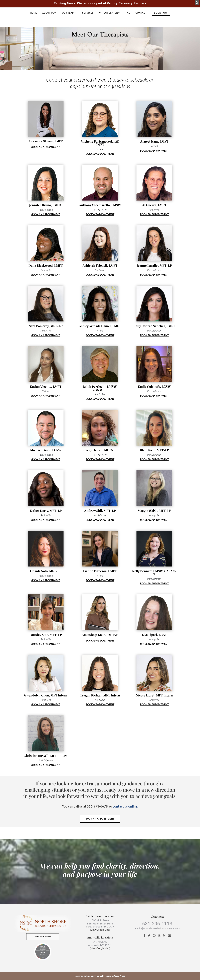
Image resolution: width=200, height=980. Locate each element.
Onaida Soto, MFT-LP (46, 571)
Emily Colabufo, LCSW (154, 386)
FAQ (128, 13)
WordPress (120, 976)
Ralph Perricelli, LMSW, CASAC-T (100, 388)
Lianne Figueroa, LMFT (100, 571)
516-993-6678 (97, 806)
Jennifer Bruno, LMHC (46, 205)
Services (88, 13)
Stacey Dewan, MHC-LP (100, 450)
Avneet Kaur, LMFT (154, 141)
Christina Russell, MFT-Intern (46, 756)
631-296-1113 (157, 924)
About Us (48, 13)
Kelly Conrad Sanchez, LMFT (154, 326)
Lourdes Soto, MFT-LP (46, 635)
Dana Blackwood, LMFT (46, 265)
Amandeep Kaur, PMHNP (100, 635)
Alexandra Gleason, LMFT (46, 141)
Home (34, 13)
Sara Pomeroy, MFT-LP (46, 326)
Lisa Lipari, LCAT (154, 635)
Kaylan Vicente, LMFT (46, 386)
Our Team (68, 13)
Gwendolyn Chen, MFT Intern (46, 695)
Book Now (161, 13)
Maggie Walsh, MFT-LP (154, 511)
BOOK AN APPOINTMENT (46, 147)
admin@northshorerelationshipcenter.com (157, 928)
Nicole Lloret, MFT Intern (154, 695)
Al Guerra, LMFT (154, 205)
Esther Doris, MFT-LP (46, 511)
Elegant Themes (94, 976)
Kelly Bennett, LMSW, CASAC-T (154, 573)
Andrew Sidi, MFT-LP (100, 511)
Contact (141, 13)
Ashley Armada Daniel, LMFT (100, 326)
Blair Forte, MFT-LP (154, 450)
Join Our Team (43, 937)
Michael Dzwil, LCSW (46, 450)
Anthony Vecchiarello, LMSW (100, 205)
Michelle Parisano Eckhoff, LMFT (100, 143)
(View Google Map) (100, 930)
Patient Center (108, 13)
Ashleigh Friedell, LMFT (100, 265)
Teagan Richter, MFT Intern (100, 695)
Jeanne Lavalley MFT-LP (154, 265)
